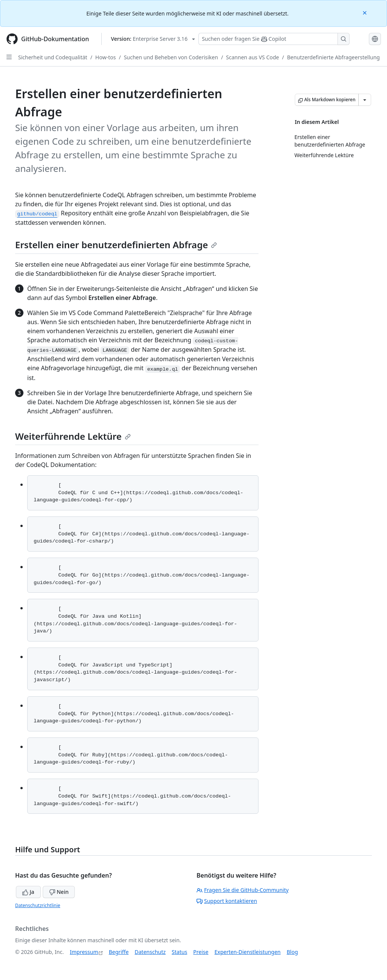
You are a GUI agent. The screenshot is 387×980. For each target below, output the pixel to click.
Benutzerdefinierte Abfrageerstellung (333, 57)
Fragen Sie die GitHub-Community (243, 890)
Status (179, 952)
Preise (201, 952)
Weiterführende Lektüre (73, 436)
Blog (293, 952)
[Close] (365, 12)
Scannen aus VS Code (252, 57)
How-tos (105, 57)
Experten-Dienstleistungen (247, 952)
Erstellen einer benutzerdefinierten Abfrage (116, 245)
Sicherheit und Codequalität (53, 57)
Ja (28, 892)
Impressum (84, 952)
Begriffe (119, 952)
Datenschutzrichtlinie (38, 905)
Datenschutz (150, 952)
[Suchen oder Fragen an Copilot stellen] (274, 39)
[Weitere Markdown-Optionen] (365, 100)
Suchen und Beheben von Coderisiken (171, 57)
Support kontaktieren (227, 901)
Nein (59, 892)
